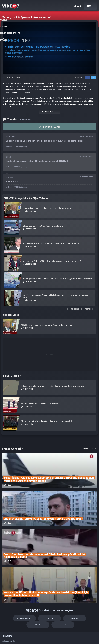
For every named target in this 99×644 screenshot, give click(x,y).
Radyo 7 (28, 638)
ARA (78, 6)
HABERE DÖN (87, 309)
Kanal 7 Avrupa (39, 638)
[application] (50, 48)
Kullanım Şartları (9, 608)
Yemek (50, 591)
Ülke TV (48, 638)
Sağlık (61, 584)
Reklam (5, 614)
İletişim (5, 620)
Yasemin (79, 638)
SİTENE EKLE (73, 309)
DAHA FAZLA (90, 448)
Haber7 (63, 638)
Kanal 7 (17, 638)
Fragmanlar (16, 584)
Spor (83, 584)
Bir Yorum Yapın (50, 127)
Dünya (38, 584)
